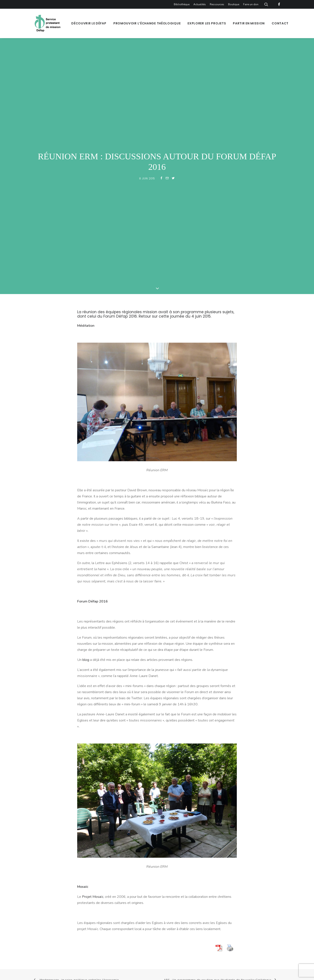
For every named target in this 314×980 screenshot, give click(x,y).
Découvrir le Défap (89, 23)
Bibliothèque (182, 4)
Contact (280, 23)
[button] (166, 831)
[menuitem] (182, 4)
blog (86, 457)
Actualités (200, 4)
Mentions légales (144, 925)
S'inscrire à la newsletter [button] (189, 805)
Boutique (234, 4)
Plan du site (117, 925)
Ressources (217, 4)
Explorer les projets (207, 23)
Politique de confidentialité (184, 925)
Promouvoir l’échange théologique (147, 23)
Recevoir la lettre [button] (247, 805)
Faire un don (251, 4)
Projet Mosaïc (93, 694)
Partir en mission (249, 23)
